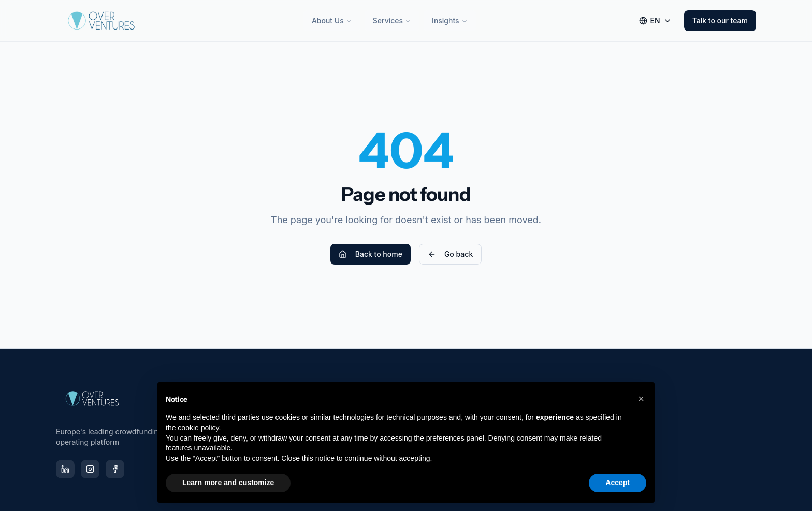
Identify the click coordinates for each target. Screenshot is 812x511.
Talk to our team (720, 20)
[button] (641, 399)
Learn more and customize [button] (228, 483)
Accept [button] (618, 483)
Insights (450, 20)
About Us (332, 20)
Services (392, 20)
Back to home (371, 254)
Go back (450, 254)
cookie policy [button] (198, 428)
